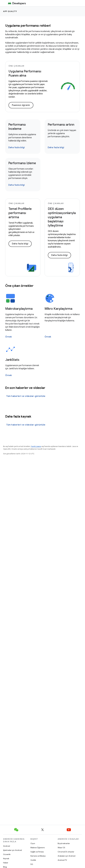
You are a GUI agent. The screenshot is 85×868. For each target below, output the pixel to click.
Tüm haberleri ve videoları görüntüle (26, 396)
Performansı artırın (61, 125)
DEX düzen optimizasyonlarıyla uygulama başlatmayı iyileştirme (62, 217)
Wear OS (61, 848)
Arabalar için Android (66, 856)
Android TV (62, 860)
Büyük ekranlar (64, 843)
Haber (6, 863)
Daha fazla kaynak (18, 416)
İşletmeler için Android (12, 850)
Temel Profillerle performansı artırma (20, 213)
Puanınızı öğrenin (21, 105)
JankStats (12, 360)
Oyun (33, 843)
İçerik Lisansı (36, 446)
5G (32, 864)
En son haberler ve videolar (25, 388)
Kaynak (6, 858)
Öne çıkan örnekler (19, 286)
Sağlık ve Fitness (37, 852)
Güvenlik (7, 854)
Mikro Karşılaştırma (58, 309)
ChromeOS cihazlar (66, 852)
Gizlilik (33, 860)
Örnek (8, 337)
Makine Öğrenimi (38, 848)
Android (7, 846)
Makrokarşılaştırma (19, 309)
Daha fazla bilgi (17, 148)
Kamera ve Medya (38, 856)
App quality (10, 11)
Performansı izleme (22, 163)
